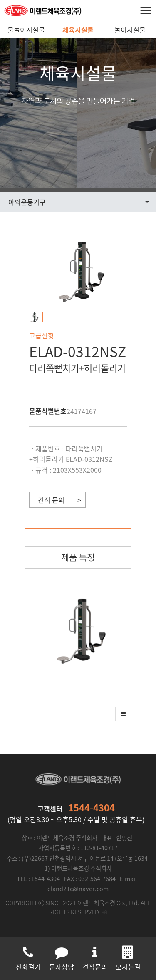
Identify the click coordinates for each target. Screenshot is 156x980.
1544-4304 (92, 807)
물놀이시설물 (26, 30)
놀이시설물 (130, 30)
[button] (36, 317)
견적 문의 (51, 500)
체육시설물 (78, 30)
